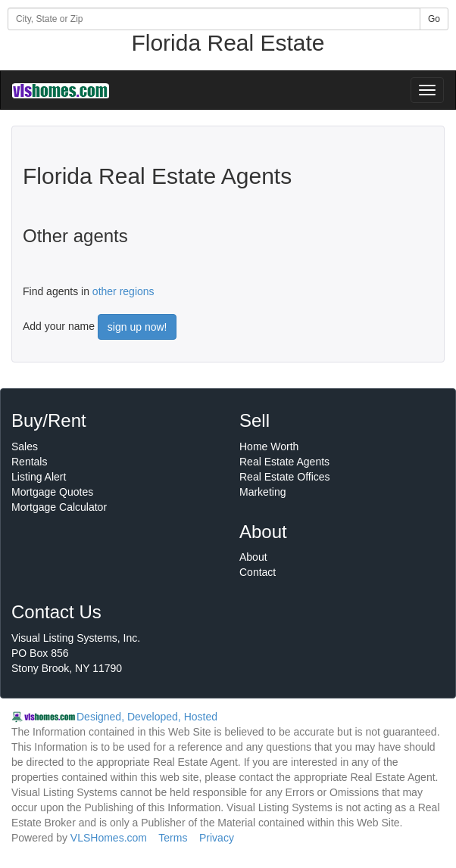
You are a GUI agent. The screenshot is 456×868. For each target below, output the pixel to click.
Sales (25, 446)
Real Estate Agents (284, 462)
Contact (258, 572)
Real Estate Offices (285, 477)
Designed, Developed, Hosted (147, 717)
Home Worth (269, 446)
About (253, 557)
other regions (123, 291)
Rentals (29, 462)
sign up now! (137, 327)
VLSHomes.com (109, 838)
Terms (173, 838)
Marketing (262, 492)
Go (434, 19)
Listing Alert (39, 477)
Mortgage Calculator (59, 507)
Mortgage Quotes (52, 492)
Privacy (217, 838)
